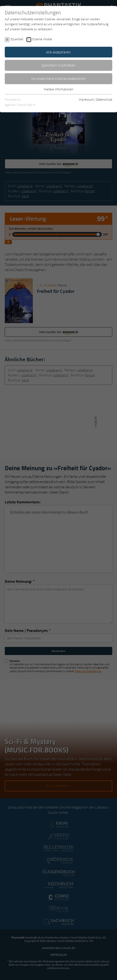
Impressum (86, 99)
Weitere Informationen (58, 89)
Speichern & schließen (58, 65)
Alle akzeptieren (58, 52)
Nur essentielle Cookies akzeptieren (59, 78)
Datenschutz (104, 99)
